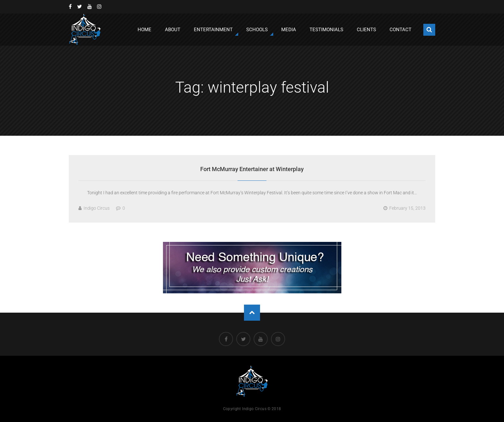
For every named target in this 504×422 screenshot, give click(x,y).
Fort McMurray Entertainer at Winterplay (252, 169)
